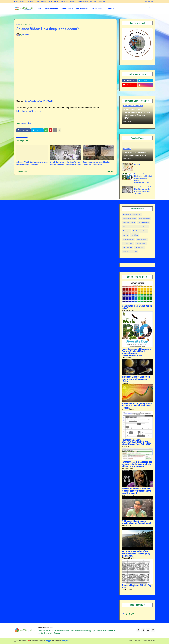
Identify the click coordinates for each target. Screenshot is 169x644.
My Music (73, 2)
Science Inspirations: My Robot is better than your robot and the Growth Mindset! (136, 491)
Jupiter (22, 2)
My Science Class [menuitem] (51, 8)
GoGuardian (64, 2)
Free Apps (126, 231)
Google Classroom (41, 2)
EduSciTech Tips (145, 219)
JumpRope (30, 2)
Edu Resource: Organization (132, 214)
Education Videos (142, 227)
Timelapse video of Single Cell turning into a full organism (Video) (136, 379)
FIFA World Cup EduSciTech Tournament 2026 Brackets (136, 154)
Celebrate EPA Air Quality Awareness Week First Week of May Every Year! (32, 163)
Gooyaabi (66, 641)
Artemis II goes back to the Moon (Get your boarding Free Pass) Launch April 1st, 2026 (65, 163)
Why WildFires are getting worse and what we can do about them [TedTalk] (137, 406)
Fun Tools (136, 231)
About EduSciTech (149, 641)
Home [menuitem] (40, 8)
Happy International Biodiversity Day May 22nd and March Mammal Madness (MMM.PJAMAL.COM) (143, 178)
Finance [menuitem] (110, 8)
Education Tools (128, 227)
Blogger (49, 641)
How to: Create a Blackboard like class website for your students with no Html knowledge (137, 464)
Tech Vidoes (139, 247)
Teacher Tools (141, 243)
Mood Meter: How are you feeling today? (137, 307)
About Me (102, 2)
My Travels (93, 2)
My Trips (137, 164)
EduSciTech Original (129, 219)
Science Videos (27, 24)
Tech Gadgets (128, 247)
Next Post (110, 172)
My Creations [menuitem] (97, 8)
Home (16, 2)
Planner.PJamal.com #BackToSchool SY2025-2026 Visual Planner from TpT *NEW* (137, 114)
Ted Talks (126, 251)
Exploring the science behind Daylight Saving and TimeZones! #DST (97, 163)
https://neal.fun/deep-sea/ (29, 111)
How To (126, 235)
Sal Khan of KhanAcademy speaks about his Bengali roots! (136, 522)
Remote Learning (129, 239)
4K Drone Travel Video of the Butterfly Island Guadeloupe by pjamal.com (136, 554)
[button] (150, 8)
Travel (135, 251)
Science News (142, 239)
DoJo (50, 2)
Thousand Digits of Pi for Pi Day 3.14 (137, 586)
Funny (145, 231)
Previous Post (22, 172)
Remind (56, 2)
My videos (135, 235)
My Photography (83, 2)
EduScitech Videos (129, 223)
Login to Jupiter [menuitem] (67, 8)
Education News (144, 223)
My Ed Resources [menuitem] (82, 8)
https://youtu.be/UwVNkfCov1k (39, 101)
